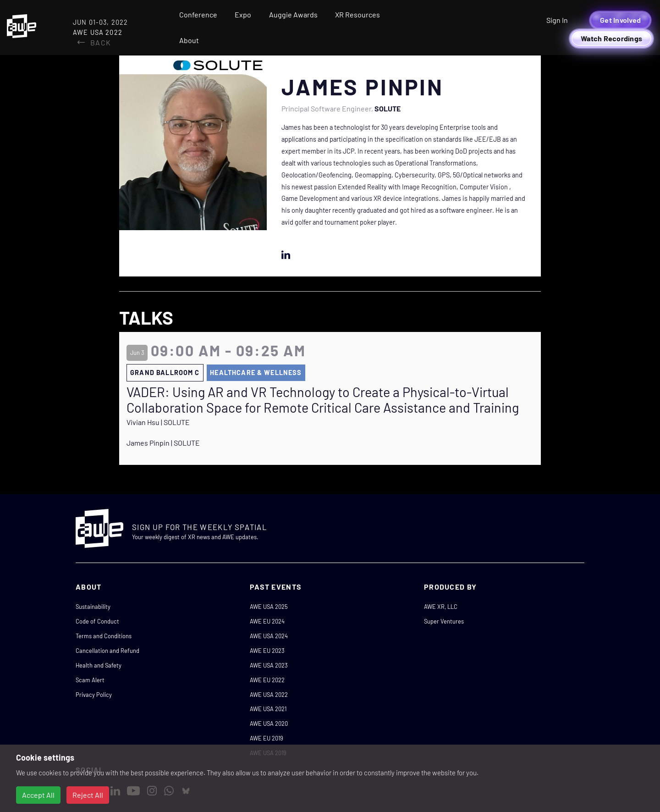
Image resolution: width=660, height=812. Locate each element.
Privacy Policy (94, 695)
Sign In (557, 20)
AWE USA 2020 (269, 724)
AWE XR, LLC (441, 607)
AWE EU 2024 (267, 621)
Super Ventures (444, 621)
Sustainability (93, 607)
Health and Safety (99, 665)
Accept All (38, 795)
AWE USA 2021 (268, 709)
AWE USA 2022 (269, 695)
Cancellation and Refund (107, 651)
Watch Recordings (611, 38)
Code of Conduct (97, 621)
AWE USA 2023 (269, 665)
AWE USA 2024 (269, 636)
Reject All (88, 795)
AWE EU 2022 (267, 680)
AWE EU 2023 (267, 651)
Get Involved (620, 20)
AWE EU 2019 (267, 738)
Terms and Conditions (104, 636)
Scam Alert (90, 680)
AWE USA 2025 (269, 607)
